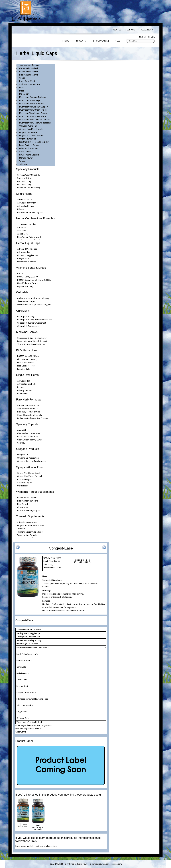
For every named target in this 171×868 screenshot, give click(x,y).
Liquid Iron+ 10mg (25, 286)
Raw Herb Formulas (29, 400)
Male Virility (24, 94)
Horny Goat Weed (27, 81)
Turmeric (21, 529)
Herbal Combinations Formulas (36, 218)
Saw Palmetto (25, 152)
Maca (22, 88)
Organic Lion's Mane (28, 132)
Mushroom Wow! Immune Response (35, 123)
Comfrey (21, 443)
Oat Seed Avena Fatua (29, 126)
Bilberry (21, 209)
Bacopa (21, 387)
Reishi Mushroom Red (29, 148)
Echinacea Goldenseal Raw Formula (33, 418)
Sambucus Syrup (25, 483)
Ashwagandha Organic (27, 203)
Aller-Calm (22, 231)
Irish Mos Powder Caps (30, 84)
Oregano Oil (23, 455)
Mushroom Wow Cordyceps (32, 104)
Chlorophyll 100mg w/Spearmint (32, 323)
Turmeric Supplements (30, 516)
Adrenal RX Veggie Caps (28, 249)
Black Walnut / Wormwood (29, 237)
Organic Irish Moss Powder (31, 129)
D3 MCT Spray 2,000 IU (27, 277)
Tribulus (23, 161)
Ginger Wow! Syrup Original (30, 476)
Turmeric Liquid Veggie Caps (30, 532)
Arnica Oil (21, 430)
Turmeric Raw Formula (27, 535)
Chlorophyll (23, 311)
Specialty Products (28, 169)
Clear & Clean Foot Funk (28, 437)
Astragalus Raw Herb (26, 384)
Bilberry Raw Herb (25, 390)
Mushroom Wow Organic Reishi (33, 110)
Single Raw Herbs (27, 375)
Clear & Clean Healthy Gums (29, 440)
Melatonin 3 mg (24, 185)
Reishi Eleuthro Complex (30, 145)
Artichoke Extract (25, 200)
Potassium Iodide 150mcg (29, 188)
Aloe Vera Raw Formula (27, 409)
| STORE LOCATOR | (100, 41)
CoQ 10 (21, 274)
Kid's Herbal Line (27, 350)
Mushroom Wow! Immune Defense (35, 120)
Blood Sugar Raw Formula (29, 412)
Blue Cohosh (23, 504)
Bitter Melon (23, 394)
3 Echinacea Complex (27, 224)
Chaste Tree (22, 507)
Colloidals (22, 292)
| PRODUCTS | (81, 41)
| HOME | (66, 41)
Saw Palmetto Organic (29, 155)
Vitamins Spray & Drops (31, 268)
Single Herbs (24, 194)
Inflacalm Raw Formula (27, 522)
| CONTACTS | (131, 30)
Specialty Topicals (27, 424)
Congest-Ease (23, 258)
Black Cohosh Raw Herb (28, 501)
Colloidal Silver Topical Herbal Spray (33, 298)
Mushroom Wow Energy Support (34, 107)
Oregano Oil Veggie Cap (28, 458)
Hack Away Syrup (25, 479)
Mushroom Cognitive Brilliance (33, 97)
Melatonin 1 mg (24, 181)
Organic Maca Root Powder (31, 136)
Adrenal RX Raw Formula (28, 405)
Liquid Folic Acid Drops (27, 283)
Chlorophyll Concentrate (28, 326)
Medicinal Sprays (27, 332)
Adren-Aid (22, 228)
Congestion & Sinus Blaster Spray (32, 338)
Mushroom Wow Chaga (30, 100)
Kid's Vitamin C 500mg (27, 359)
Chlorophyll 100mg (26, 316)
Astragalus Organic (26, 206)
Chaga (22, 78)
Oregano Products (28, 449)
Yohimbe (23, 164)
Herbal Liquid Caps (28, 243)
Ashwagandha (24, 252)
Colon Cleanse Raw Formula (30, 415)
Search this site (147, 37)
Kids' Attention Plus (26, 363)
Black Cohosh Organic (27, 498)
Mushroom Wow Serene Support (34, 113)
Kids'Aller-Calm (24, 369)
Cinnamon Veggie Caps (27, 255)
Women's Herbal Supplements (35, 492)
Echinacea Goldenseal (27, 262)
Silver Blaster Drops (26, 301)
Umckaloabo (23, 486)
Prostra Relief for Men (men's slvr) (34, 142)
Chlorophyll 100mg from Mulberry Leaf (35, 320)
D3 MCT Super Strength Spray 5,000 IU (34, 280)
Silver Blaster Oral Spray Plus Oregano (34, 305)
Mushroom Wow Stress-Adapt (33, 116)
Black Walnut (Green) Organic (30, 212)
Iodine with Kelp (24, 178)
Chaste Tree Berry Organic (29, 511)
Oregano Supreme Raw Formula (31, 461)
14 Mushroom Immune (29, 65)
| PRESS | (118, 41)
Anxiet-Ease (22, 234)
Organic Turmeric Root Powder (31, 525)
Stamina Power (26, 158)
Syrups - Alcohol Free (30, 467)
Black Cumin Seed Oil (28, 68)
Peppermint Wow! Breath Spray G (32, 341)
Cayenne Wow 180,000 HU (29, 175)
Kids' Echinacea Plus (26, 366)
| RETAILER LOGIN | (147, 30)
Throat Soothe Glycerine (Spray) (31, 344)
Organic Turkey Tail (28, 139)
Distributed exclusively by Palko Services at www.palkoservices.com (93, 864)
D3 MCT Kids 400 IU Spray (29, 356)
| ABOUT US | (117, 30)
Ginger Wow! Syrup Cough (29, 473)
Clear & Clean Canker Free (29, 433)
